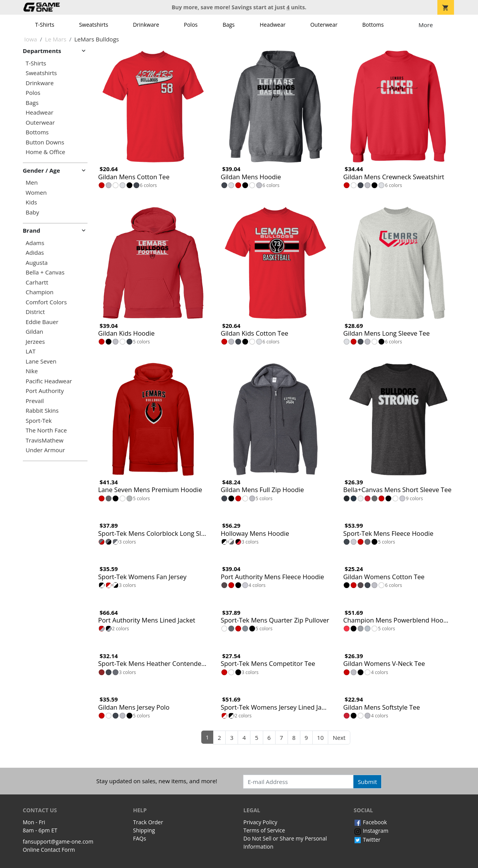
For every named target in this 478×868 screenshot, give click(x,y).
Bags (229, 25)
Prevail (35, 401)
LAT (31, 351)
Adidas (35, 253)
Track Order (148, 822)
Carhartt (37, 282)
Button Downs (45, 142)
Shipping (144, 830)
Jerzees (35, 342)
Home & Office (45, 152)
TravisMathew (45, 440)
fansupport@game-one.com (58, 841)
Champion (39, 292)
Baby (32, 212)
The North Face (46, 430)
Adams (35, 243)
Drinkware (146, 25)
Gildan (34, 332)
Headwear (273, 25)
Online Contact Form (49, 850)
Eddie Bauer (42, 322)
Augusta (37, 263)
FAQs (140, 838)
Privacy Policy (260, 822)
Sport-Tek (39, 421)
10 (320, 738)
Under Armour (45, 450)
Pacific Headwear (49, 381)
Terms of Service (264, 830)
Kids (31, 202)
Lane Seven (41, 361)
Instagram (371, 831)
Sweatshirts (93, 25)
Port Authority (45, 391)
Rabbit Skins (42, 411)
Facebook (370, 822)
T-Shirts (45, 25)
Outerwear (324, 25)
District (35, 312)
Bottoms (373, 25)
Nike (32, 371)
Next (339, 738)
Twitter (367, 840)
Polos (191, 25)
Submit (367, 782)
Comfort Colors (46, 302)
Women (36, 193)
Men (32, 183)
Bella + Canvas (45, 272)
